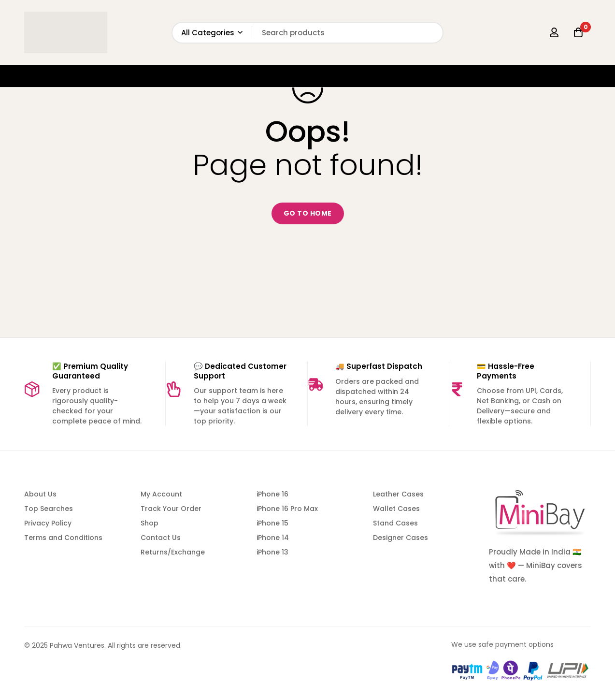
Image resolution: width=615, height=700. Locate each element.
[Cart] (578, 32)
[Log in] (554, 32)
